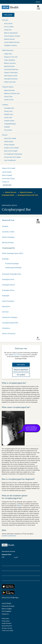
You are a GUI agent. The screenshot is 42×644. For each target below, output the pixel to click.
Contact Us (6, 182)
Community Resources (11, 69)
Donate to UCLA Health (11, 148)
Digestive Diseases (26, 192)
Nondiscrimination (7, 623)
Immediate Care (9, 108)
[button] (21, 20)
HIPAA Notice (5, 619)
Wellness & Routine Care (12, 93)
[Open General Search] (38, 2)
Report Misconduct (7, 626)
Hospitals (7, 127)
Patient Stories (9, 142)
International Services (11, 79)
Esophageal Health (8, 195)
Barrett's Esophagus (8, 237)
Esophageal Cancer (8, 279)
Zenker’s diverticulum (9, 536)
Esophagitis (6, 296)
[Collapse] (39, 259)
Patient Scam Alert (10, 82)
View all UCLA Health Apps (10, 598)
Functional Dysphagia (12, 264)
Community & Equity (8, 179)
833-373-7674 (16, 355)
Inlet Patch (5, 312)
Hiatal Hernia (6, 307)
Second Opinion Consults (12, 36)
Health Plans (8, 54)
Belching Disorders (8, 243)
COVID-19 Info (9, 100)
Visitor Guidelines (10, 60)
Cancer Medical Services (12, 42)
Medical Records (9, 66)
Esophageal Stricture (9, 285)
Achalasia (5, 226)
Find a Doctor (8, 24)
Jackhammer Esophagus (10, 317)
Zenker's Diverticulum (9, 334)
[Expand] (33, 259)
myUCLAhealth (7, 172)
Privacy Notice (6, 621)
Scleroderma (6, 328)
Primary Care (8, 111)
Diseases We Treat (8, 220)
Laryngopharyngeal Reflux (10, 323)
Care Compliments (10, 160)
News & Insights (7, 175)
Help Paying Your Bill (11, 76)
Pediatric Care (9, 114)
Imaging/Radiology (10, 124)
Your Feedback (6, 611)
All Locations (8, 130)
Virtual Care (8, 30)
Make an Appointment (11, 33)
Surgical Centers (9, 121)
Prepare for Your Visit (11, 57)
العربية (16, 557)
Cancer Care (8, 118)
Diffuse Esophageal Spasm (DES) (13, 253)
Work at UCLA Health (11, 151)
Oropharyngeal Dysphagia (13, 268)
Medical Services (9, 39)
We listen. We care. (7, 628)
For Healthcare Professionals (13, 154)
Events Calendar (9, 145)
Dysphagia (5, 259)
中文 (3, 557)
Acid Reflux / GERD (8, 232)
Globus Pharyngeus (8, 301)
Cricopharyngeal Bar (8, 248)
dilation (19, 506)
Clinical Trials (8, 97)
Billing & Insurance (10, 63)
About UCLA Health (10, 138)
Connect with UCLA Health (12, 157)
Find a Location (9, 27)
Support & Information (11, 73)
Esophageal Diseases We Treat (28, 195)
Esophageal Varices (8, 290)
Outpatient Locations (11, 45)
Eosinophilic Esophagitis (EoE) (12, 274)
